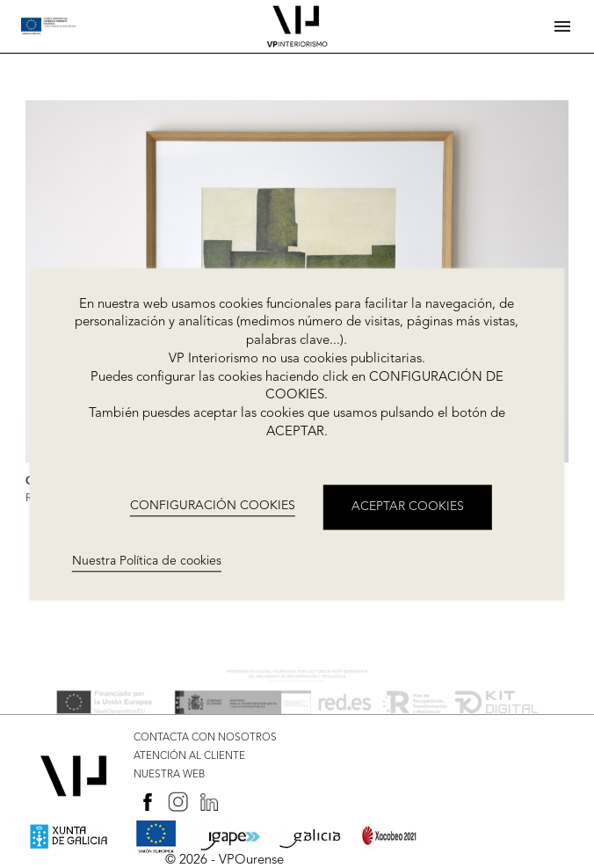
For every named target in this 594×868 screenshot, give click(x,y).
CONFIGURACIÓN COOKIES (213, 507)
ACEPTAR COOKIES (408, 507)
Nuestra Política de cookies (147, 561)
